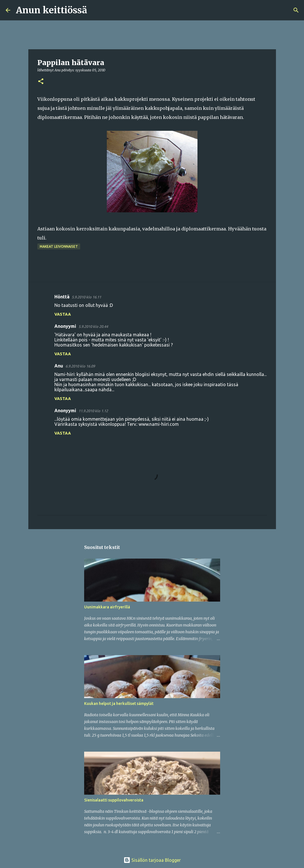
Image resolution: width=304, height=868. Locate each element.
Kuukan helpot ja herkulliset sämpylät (119, 704)
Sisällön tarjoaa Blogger (152, 860)
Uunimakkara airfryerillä (107, 607)
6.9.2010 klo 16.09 (80, 366)
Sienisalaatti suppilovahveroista (114, 800)
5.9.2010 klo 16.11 (86, 297)
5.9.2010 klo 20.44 (93, 326)
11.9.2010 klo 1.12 (93, 411)
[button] (41, 82)
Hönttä (62, 297)
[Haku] (95, 10)
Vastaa (63, 314)
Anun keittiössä (52, 10)
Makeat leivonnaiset (59, 246)
